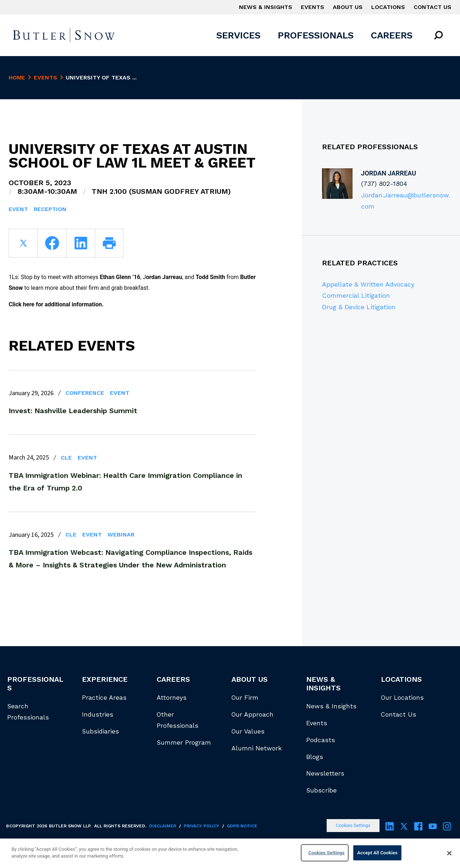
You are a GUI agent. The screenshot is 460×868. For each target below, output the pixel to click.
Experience (105, 679)
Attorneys (172, 698)
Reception (50, 209)
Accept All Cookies (377, 853)
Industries (98, 714)
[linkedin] (80, 243)
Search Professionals (28, 712)
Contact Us (433, 7)
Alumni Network (257, 748)
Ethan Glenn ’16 (120, 277)
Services (238, 35)
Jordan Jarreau (389, 173)
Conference (85, 393)
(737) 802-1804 (384, 184)
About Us (348, 7)
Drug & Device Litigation (359, 307)
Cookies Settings (353, 825)
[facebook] (52, 243)
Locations (388, 7)
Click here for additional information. (56, 304)
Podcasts (321, 740)
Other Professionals (178, 720)
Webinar (121, 534)
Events (312, 7)
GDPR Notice (242, 826)
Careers (392, 35)
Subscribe (321, 790)
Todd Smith (210, 277)
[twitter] (23, 243)
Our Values (248, 731)
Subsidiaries (100, 731)
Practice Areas (104, 698)
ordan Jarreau (164, 277)
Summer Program (184, 743)
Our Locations (402, 698)
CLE (66, 458)
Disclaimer (163, 826)
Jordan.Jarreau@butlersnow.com (406, 201)
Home (17, 78)
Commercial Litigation (356, 295)
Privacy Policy (201, 826)
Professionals (316, 35)
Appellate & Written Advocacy (368, 284)
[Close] (449, 854)
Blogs (315, 757)
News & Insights (266, 7)
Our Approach (252, 714)
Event (18, 209)
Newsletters (325, 773)
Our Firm (245, 698)
